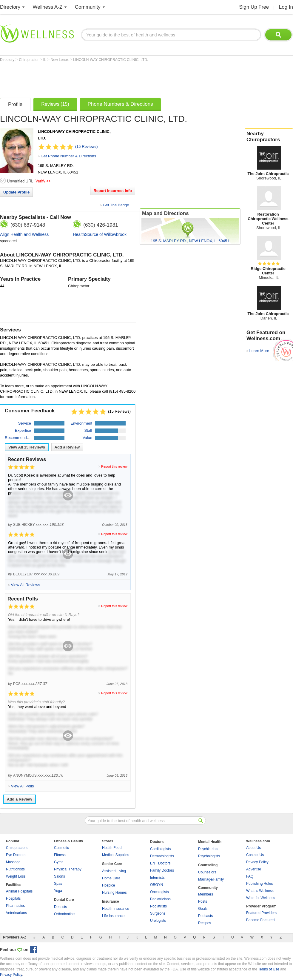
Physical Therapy (68, 869)
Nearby (269, 137)
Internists (157, 878)
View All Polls (22, 786)
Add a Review (67, 447)
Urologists (158, 921)
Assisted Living (114, 871)
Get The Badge (116, 205)
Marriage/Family (211, 879)
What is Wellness (260, 891)
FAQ (250, 876)
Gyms (59, 862)
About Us (253, 848)
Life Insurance (113, 916)
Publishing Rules (259, 884)
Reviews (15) (55, 104)
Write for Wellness (261, 898)
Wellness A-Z (48, 7)
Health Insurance (116, 909)
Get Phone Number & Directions (68, 156)
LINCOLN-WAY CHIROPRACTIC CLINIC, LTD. (111, 60)
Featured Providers (261, 913)
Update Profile (16, 192)
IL (45, 60)
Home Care (111, 878)
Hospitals (13, 898)
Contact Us (255, 855)
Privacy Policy (257, 862)
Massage (13, 862)
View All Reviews (27, 447)
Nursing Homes (114, 893)
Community (88, 7)
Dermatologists (162, 856)
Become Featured (260, 920)
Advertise (254, 869)
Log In (286, 7)
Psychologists (209, 856)
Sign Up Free (254, 7)
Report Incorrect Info (113, 191)
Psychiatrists (208, 849)
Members (206, 894)
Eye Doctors (16, 855)
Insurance (111, 901)
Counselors (207, 872)
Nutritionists (15, 869)
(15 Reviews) (87, 146)
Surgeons (158, 913)
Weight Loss (16, 876)
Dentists (60, 907)
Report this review (114, 466)
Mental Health (210, 842)
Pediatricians (160, 899)
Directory (10, 7)
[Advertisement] (109, 78)
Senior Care (112, 864)
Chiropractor (29, 60)
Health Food (112, 848)
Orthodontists (65, 914)
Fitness (60, 855)
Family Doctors (162, 870)
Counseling (208, 865)
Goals (203, 909)
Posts (203, 901)
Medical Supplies (116, 855)
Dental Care (64, 900)
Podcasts (205, 916)
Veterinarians (16, 913)
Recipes (205, 923)
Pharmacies (15, 906)
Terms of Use (269, 969)
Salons (60, 876)
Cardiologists (160, 849)
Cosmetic (61, 848)
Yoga (58, 891)
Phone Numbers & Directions (120, 104)
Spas (58, 884)
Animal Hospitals (19, 891)
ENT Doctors (160, 863)
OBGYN (156, 885)
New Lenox (60, 60)
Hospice (108, 885)
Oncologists (159, 892)
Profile (15, 104)
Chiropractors (17, 848)
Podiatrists (158, 906)
